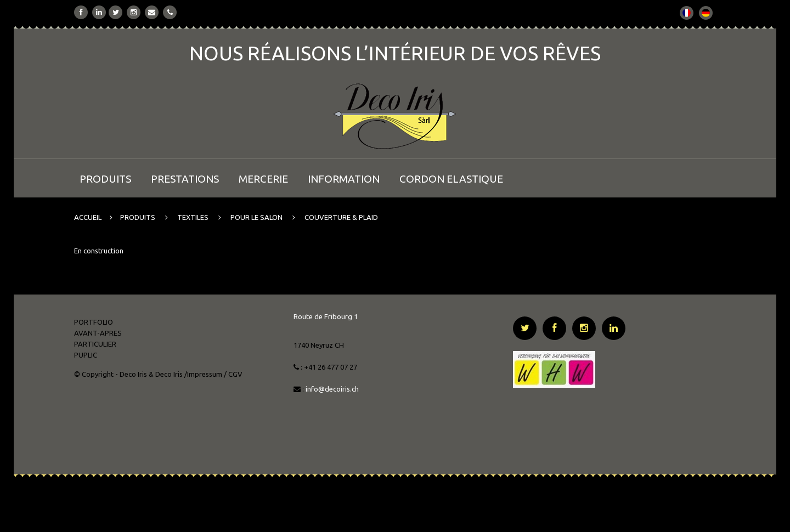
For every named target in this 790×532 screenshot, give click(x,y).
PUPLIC (86, 355)
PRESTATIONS (185, 179)
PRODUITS (105, 179)
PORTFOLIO (94, 322)
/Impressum (203, 374)
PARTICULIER (95, 344)
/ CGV (233, 374)
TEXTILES (193, 217)
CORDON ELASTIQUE (451, 179)
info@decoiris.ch (333, 389)
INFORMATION (344, 179)
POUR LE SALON (256, 217)
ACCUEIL (88, 217)
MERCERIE (263, 179)
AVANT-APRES (98, 333)
